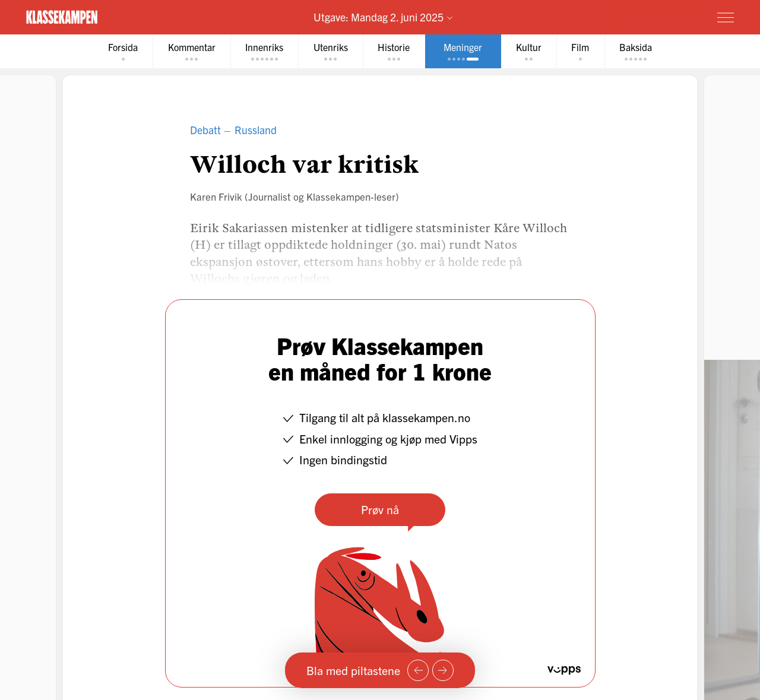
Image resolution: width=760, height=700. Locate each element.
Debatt (205, 130)
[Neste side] (443, 670)
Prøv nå (380, 509)
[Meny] (726, 17)
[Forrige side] (418, 670)
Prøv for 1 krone (655, 17)
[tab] (120, 51)
